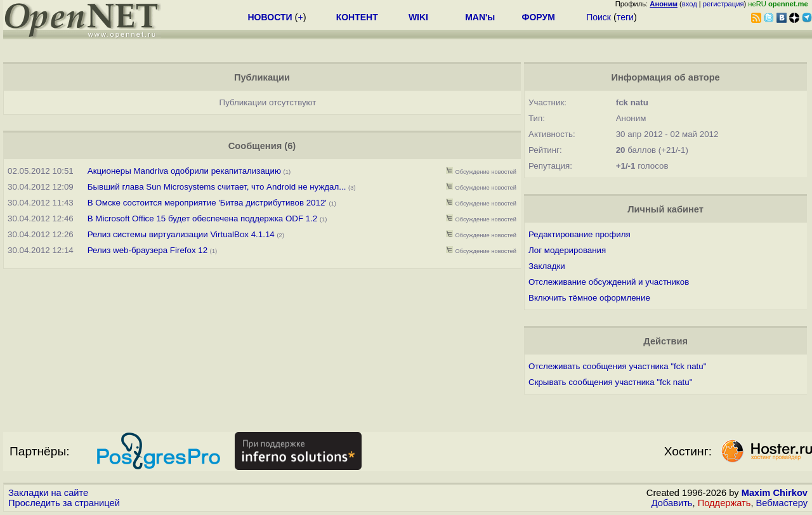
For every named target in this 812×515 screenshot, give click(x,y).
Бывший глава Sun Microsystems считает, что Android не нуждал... (217, 187)
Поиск (599, 17)
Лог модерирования (567, 250)
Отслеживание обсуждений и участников (609, 282)
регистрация (724, 4)
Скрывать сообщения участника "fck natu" (610, 382)
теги (625, 17)
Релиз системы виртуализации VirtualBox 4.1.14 (181, 234)
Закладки (547, 266)
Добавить (672, 503)
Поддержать (724, 503)
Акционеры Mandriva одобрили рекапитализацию (184, 171)
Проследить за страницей (64, 503)
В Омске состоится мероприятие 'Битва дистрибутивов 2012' (207, 203)
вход (690, 4)
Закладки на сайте (48, 493)
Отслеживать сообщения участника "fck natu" (617, 366)
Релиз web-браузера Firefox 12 (147, 250)
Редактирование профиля (580, 234)
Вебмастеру (782, 503)
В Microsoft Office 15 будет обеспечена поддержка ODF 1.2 (203, 218)
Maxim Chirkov (775, 493)
